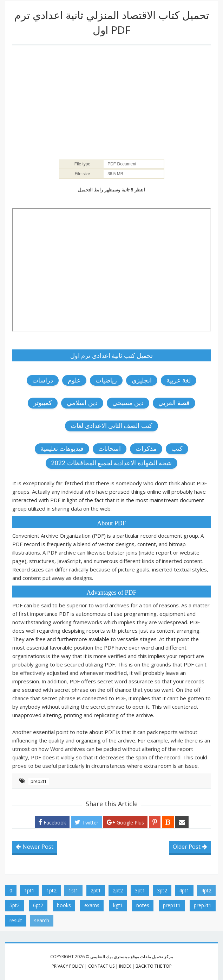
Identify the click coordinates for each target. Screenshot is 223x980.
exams (92, 905)
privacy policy (68, 966)
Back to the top (154, 966)
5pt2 (15, 905)
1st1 (73, 890)
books (64, 905)
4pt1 (184, 890)
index (125, 966)
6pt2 (38, 905)
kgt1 (118, 905)
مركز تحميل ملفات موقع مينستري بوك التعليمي (132, 957)
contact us (101, 966)
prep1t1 (172, 905)
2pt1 (96, 890)
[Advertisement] (111, 102)
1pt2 (51, 890)
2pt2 (118, 890)
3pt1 (140, 890)
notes (143, 905)
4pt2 (206, 890)
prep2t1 (39, 781)
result (16, 920)
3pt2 (162, 890)
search (42, 920)
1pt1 (29, 890)
